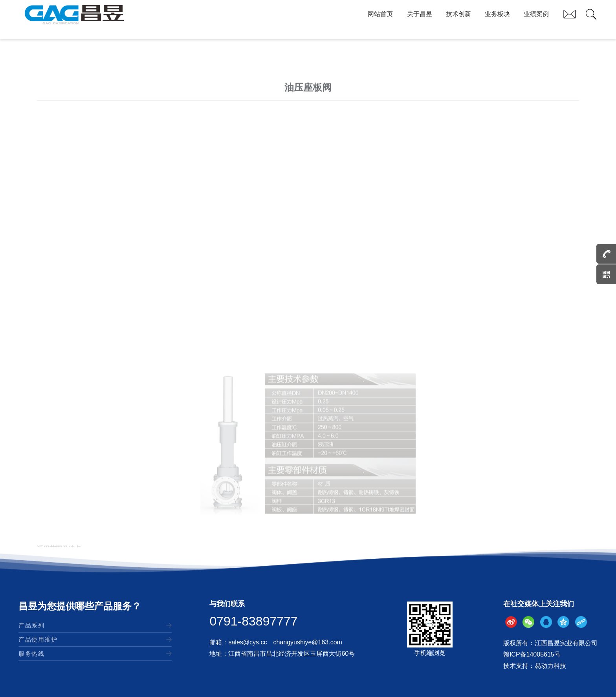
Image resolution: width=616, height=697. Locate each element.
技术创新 (458, 19)
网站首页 (380, 19)
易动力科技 (550, 666)
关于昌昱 (420, 19)
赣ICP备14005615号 (532, 654)
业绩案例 (536, 19)
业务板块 (497, 19)
